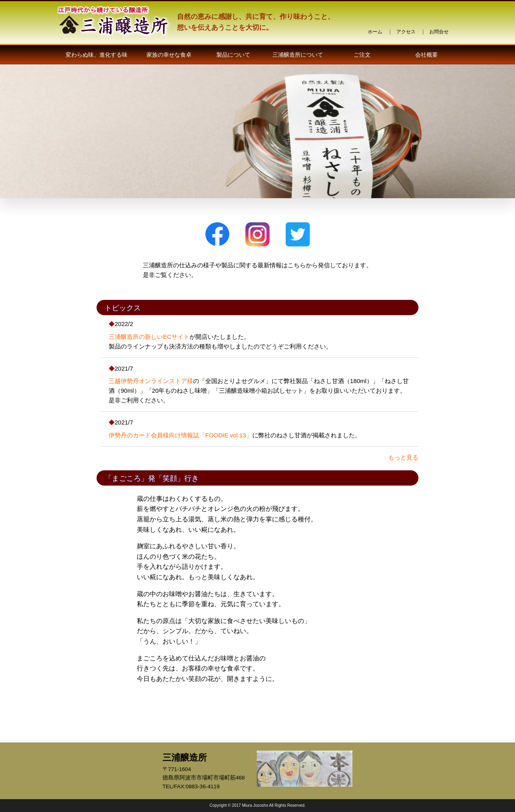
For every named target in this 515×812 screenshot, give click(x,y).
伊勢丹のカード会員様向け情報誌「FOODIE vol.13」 (180, 435)
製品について (233, 55)
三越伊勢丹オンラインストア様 (151, 381)
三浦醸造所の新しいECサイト (149, 337)
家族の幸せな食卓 (169, 55)
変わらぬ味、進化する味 (97, 55)
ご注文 (362, 55)
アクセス (406, 32)
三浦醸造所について (298, 55)
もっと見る (403, 457)
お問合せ (439, 32)
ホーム (375, 32)
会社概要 (426, 55)
